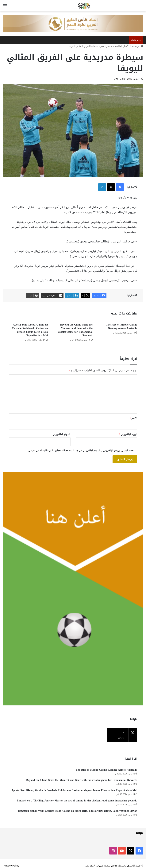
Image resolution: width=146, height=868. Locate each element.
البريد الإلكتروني (128, 434)
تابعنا (140, 828)
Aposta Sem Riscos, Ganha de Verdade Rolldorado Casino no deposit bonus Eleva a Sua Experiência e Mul (30, 330)
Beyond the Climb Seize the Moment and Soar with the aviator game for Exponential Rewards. (75, 330)
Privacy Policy (11, 861)
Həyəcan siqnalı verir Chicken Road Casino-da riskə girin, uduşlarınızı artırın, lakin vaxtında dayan (78, 806)
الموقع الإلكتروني (61, 434)
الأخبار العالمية (122, 46)
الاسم (133, 418)
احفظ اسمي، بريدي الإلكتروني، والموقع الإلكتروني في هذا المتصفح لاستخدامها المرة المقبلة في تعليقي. (81, 451)
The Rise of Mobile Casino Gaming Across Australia (122, 326)
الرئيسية (137, 46)
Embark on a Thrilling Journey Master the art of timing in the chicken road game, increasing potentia (77, 796)
